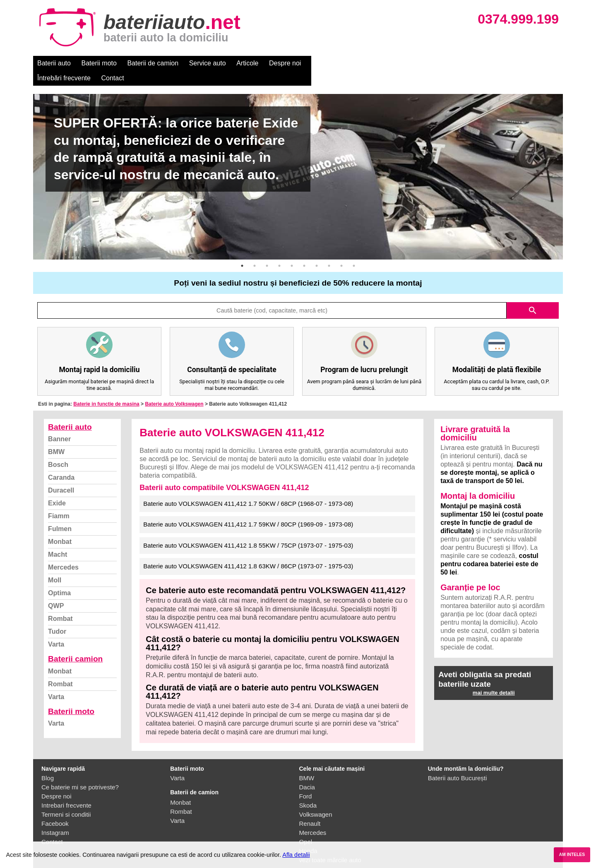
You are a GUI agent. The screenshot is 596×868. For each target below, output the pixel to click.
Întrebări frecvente (336, 63)
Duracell (61, 475)
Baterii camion (75, 644)
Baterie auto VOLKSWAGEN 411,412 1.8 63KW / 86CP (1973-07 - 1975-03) (248, 551)
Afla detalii (296, 855)
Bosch (58, 450)
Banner (59, 424)
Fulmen (60, 514)
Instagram (55, 818)
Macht (58, 540)
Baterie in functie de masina (106, 389)
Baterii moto (99, 63)
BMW (56, 437)
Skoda (308, 790)
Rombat (60, 604)
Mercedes (63, 552)
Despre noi (285, 63)
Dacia (307, 772)
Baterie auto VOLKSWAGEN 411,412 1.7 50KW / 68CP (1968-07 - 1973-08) (248, 489)
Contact (385, 63)
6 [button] (304, 251)
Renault (310, 809)
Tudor (57, 617)
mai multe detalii (494, 678)
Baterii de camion (153, 63)
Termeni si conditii (66, 799)
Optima (59, 578)
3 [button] (267, 251)
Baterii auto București (458, 763)
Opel (306, 827)
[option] (298, 162)
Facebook (55, 809)
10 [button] (354, 251)
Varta (56, 629)
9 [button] (341, 251)
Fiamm (59, 501)
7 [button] (317, 251)
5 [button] (292, 251)
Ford (306, 781)
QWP (56, 591)
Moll (55, 565)
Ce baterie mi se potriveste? (80, 772)
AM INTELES (572, 855)
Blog (48, 763)
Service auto (208, 63)
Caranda (61, 463)
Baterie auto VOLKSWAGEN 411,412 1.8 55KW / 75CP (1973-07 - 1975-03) (248, 530)
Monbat (60, 527)
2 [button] (255, 251)
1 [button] (242, 251)
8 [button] (329, 251)
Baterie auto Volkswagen (174, 389)
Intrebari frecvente (66, 790)
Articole (247, 63)
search (533, 296)
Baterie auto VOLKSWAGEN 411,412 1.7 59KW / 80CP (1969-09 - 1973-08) (248, 509)
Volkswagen (316, 799)
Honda (308, 836)
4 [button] (279, 251)
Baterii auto (54, 63)
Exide (57, 488)
